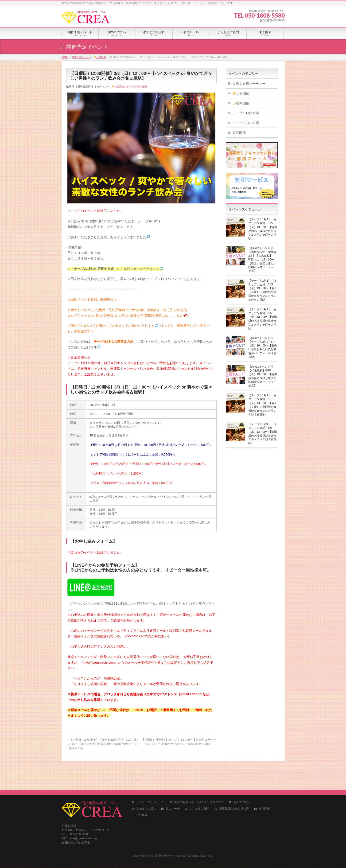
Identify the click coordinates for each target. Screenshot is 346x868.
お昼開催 (118, 86)
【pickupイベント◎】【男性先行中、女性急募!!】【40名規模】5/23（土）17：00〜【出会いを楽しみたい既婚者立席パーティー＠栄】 (262, 259)
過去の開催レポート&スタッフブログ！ (199, 773)
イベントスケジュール (150, 773)
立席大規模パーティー (249, 84)
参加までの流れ (146, 780)
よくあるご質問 (199, 780)
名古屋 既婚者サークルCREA (168, 827)
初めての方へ (242, 773)
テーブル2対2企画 (246, 123)
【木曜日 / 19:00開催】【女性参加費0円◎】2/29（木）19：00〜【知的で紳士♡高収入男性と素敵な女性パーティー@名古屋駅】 (103, 744)
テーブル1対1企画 (137, 86)
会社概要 (142, 786)
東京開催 (239, 133)
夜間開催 (241, 103)
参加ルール (173, 780)
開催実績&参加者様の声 (234, 780)
